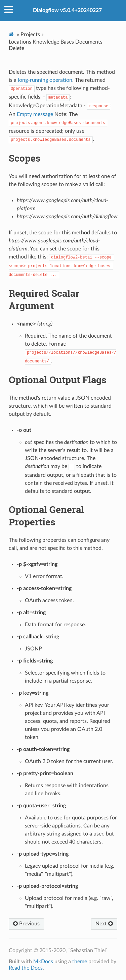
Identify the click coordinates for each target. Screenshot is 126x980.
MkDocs (43, 962)
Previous (26, 924)
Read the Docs (26, 968)
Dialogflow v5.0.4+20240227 (67, 10)
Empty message (35, 114)
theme (80, 962)
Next (104, 924)
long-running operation (45, 80)
